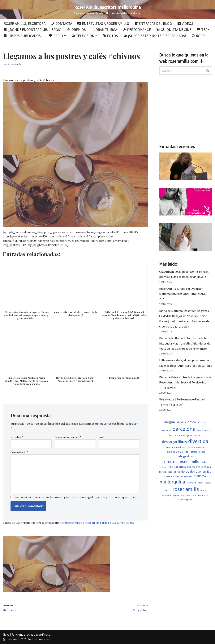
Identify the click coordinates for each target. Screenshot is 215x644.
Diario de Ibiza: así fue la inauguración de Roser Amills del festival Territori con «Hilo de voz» (185, 382)
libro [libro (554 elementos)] (170, 472)
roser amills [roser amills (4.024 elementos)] (186, 489)
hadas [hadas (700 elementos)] (204, 462)
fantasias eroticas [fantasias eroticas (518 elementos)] (195, 447)
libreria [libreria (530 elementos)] (163, 472)
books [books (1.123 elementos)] (173, 435)
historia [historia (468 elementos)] (163, 467)
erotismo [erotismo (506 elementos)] (170, 447)
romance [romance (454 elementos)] (167, 490)
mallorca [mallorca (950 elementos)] (200, 476)
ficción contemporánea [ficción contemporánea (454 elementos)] (195, 452)
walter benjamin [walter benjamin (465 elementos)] (185, 500)
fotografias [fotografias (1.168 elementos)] (185, 456)
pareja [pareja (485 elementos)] (200, 483)
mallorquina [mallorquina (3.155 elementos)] (172, 482)
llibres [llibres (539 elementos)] (176, 476)
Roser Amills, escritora (25, 23)
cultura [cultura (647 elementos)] (198, 435)
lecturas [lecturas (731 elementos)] (206, 467)
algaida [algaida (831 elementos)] (181, 422)
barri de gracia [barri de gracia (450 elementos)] (203, 430)
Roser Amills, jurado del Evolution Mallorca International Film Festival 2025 (183, 294)
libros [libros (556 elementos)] (177, 472)
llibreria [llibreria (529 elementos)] (168, 476)
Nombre (17, 437)
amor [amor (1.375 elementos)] (192, 422)
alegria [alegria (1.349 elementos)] (170, 422)
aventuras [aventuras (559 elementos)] (166, 430)
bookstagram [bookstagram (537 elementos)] (186, 435)
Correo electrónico (68, 437)
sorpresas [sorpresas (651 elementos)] (186, 495)
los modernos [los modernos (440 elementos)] (187, 477)
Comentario (19, 452)
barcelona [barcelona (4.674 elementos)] (184, 429)
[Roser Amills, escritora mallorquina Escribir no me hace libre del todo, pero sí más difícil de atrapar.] (107, 9)
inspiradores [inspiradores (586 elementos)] (194, 467)
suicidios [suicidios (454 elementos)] (197, 495)
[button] (43, 36)
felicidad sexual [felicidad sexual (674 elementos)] (174, 452)
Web (102, 437)
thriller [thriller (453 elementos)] (205, 495)
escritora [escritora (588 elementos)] (181, 447)
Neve (6, 634)
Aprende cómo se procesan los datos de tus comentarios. (97, 523)
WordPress (43, 634)
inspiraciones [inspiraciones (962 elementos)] (177, 467)
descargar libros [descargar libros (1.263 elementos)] (174, 442)
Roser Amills (15, 64)
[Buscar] (181, 71)
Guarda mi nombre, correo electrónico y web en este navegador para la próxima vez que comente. (77, 497)
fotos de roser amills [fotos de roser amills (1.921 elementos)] (181, 462)
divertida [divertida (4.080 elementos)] (198, 441)
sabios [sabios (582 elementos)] (204, 490)
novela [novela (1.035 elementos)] (191, 482)
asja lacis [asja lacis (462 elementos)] (202, 423)
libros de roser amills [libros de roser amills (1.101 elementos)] (196, 471)
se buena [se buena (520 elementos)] (166, 495)
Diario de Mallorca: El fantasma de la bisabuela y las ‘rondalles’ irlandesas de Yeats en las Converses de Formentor (185, 343)
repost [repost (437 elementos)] (208, 483)
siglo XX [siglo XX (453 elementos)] (176, 495)
